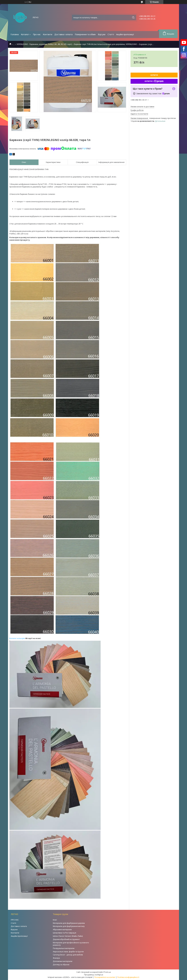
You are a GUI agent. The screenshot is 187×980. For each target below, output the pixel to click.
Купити (154, 75)
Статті (111, 34)
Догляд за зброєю (61, 964)
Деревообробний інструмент (66, 939)
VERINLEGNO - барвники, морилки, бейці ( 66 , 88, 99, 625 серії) (44, 44)
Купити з (154, 81)
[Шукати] (133, 18)
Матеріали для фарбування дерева (69, 923)
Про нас (37, 34)
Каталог (25, 34)
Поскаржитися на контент (105, 977)
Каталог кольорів (17, 638)
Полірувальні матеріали (64, 948)
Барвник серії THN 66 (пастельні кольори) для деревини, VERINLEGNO (105, 44)
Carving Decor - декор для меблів (68, 955)
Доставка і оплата (63, 34)
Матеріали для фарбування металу (69, 926)
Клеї (55, 920)
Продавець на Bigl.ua (94, 975)
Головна (15, 34)
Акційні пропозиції (125, 34)
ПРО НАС (15, 920)
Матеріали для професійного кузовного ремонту (71, 944)
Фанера (56, 958)
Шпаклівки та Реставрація (64, 933)
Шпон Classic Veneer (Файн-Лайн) (68, 936)
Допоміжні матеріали (63, 961)
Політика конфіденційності (128, 977)
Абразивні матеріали (62, 929)
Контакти (48, 34)
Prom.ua (107, 972)
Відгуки (102, 34)
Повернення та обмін (85, 34)
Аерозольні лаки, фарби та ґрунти (68, 952)
